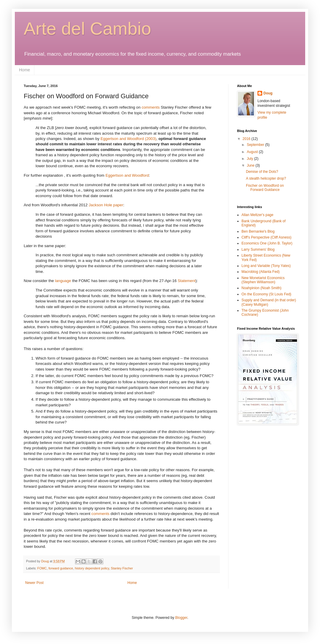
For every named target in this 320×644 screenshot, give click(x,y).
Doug (268, 93)
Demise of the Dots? (262, 172)
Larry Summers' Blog (258, 249)
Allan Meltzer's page (257, 215)
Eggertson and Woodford (127, 175)
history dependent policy (92, 568)
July (251, 159)
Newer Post (34, 583)
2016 (247, 139)
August (253, 152)
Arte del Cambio (87, 29)
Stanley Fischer (122, 568)
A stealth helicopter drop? (266, 178)
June (251, 165)
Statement (187, 281)
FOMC (42, 568)
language (64, 281)
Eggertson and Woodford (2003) (128, 139)
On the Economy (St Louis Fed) (266, 294)
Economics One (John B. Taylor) (267, 243)
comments (151, 107)
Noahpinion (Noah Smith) (261, 288)
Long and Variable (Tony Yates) (266, 266)
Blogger (181, 618)
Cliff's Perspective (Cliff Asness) (267, 237)
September (256, 145)
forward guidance (61, 568)
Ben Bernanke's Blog (258, 231)
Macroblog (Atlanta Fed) (261, 272)
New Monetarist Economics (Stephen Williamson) (263, 280)
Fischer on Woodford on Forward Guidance (265, 188)
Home (24, 70)
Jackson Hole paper (106, 205)
